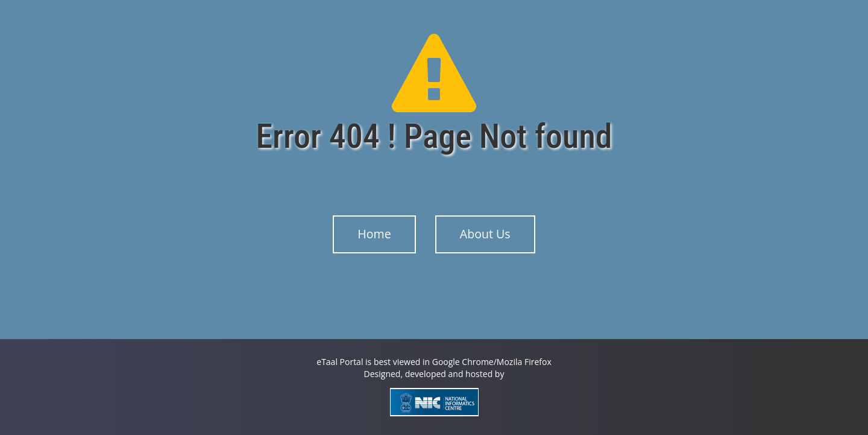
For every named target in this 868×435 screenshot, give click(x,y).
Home (374, 234)
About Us (485, 234)
